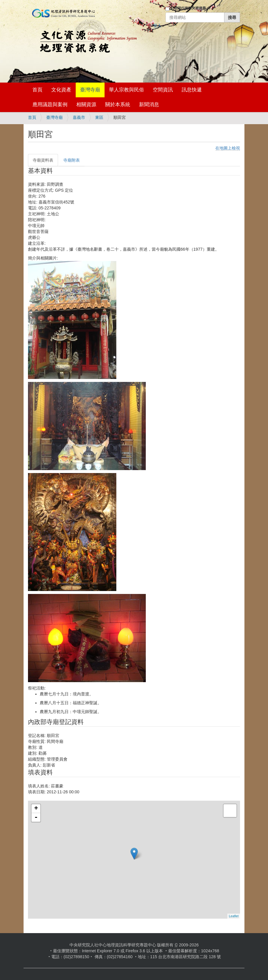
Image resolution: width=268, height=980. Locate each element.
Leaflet (234, 916)
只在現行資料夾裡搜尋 (188, 8)
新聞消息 (149, 105)
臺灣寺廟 (90, 90)
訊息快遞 (192, 90)
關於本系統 (118, 105)
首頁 (37, 90)
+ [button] (36, 809)
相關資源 (86, 105)
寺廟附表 (72, 160)
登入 (157, 26)
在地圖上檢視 (228, 148)
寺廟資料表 (43, 160)
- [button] (36, 818)
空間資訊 (163, 90)
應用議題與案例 (50, 105)
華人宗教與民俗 (126, 90)
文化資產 (61, 90)
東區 (99, 117)
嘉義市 (79, 117)
